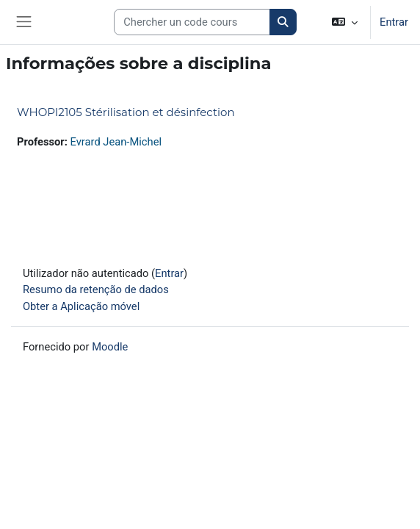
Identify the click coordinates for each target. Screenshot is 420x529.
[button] (345, 22)
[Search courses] (192, 22)
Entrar (394, 22)
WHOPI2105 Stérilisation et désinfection (126, 112)
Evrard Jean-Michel (116, 142)
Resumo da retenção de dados (96, 289)
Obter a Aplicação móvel (81, 306)
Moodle (110, 347)
